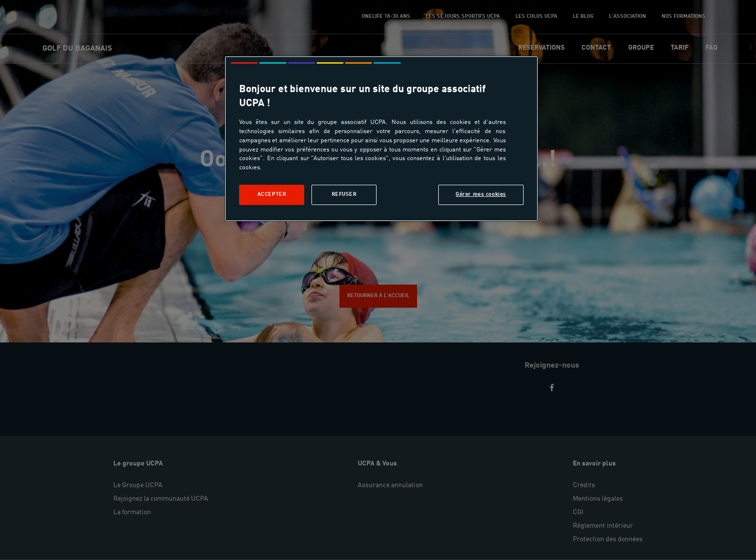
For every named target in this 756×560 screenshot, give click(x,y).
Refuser (344, 194)
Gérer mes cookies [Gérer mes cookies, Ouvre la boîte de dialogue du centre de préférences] (481, 194)
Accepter (272, 194)
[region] (381, 139)
